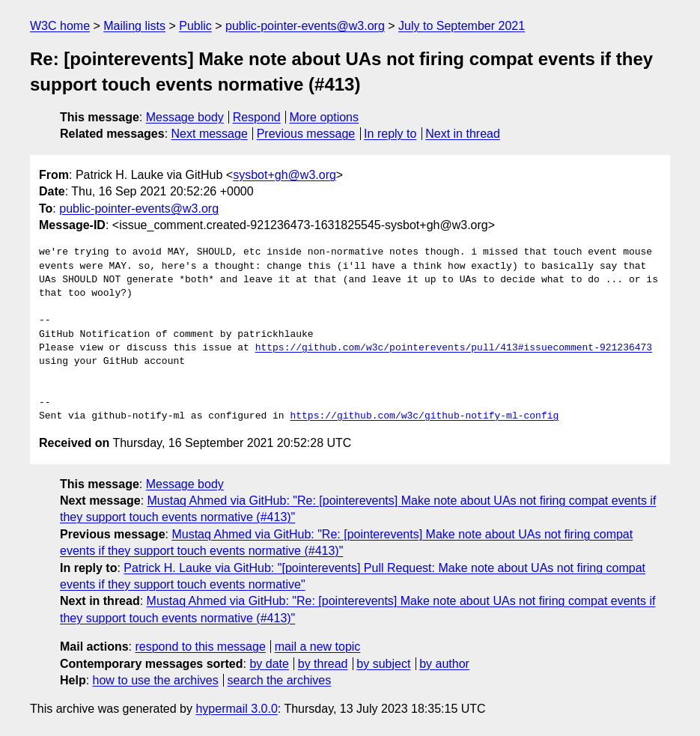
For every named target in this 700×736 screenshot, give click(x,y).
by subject (383, 664)
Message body (185, 117)
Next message (210, 134)
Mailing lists (134, 26)
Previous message (306, 134)
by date (269, 664)
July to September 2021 (462, 26)
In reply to (390, 134)
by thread (323, 664)
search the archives (280, 680)
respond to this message (200, 647)
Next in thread (463, 134)
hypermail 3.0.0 (236, 709)
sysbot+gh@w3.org (284, 175)
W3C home (60, 26)
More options (325, 117)
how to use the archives (156, 680)
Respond (257, 117)
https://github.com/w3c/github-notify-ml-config (424, 416)
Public (195, 26)
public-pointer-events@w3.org (305, 26)
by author (444, 664)
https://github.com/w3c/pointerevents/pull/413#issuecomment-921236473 (454, 348)
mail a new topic (318, 647)
